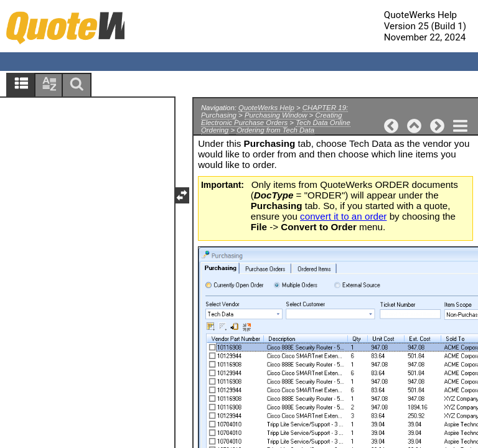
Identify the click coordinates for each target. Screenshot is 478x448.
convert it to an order (343, 216)
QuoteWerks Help (266, 108)
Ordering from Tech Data (275, 130)
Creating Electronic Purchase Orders (272, 119)
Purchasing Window (276, 115)
